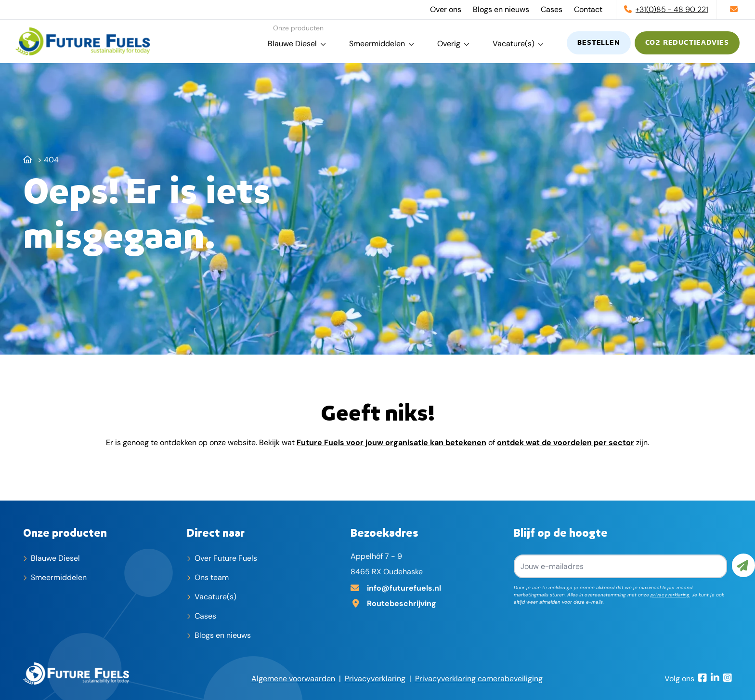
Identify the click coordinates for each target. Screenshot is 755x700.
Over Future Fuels (226, 558)
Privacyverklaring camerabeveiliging (479, 679)
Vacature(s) (514, 44)
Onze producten (65, 532)
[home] (83, 41)
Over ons (446, 9)
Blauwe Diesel (292, 44)
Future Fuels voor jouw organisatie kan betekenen (391, 442)
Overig (449, 44)
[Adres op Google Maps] (429, 603)
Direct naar (216, 532)
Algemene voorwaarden (293, 679)
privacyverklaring (670, 595)
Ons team (212, 577)
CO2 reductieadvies (687, 43)
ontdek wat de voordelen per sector (566, 442)
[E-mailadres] (429, 587)
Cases (552, 9)
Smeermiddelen (377, 44)
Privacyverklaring (375, 679)
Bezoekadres (384, 532)
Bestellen (599, 43)
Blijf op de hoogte (561, 532)
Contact (588, 9)
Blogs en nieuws (501, 9)
